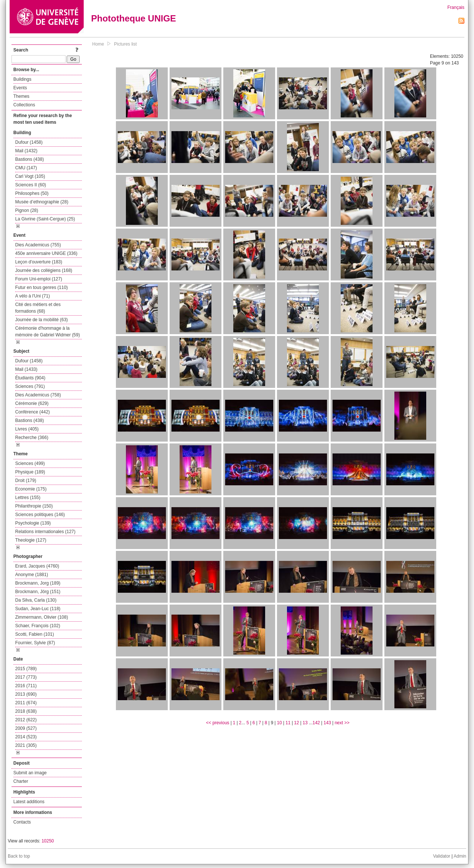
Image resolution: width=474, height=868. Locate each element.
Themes (21, 96)
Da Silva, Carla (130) (36, 600)
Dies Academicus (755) (38, 245)
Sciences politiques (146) (40, 515)
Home (98, 44)
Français (456, 7)
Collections (24, 105)
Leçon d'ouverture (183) (39, 262)
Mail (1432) (26, 151)
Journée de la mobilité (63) (41, 320)
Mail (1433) (26, 369)
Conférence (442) (32, 412)
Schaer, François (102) (38, 626)
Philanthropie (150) (34, 506)
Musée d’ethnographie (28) (42, 202)
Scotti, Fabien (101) (35, 634)
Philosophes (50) (32, 193)
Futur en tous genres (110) (41, 287)
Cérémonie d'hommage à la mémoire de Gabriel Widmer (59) (48, 332)
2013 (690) (26, 694)
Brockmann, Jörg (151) (38, 592)
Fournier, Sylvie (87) (35, 643)
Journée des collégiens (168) (44, 270)
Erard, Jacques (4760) (37, 566)
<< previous (218, 723)
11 (288, 723)
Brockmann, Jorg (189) (38, 583)
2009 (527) (26, 728)
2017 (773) (26, 677)
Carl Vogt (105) (30, 176)
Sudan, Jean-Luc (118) (38, 609)
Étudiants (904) (30, 378)
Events (20, 88)
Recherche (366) (32, 438)
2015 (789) (26, 669)
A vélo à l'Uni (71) (33, 296)
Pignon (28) (27, 210)
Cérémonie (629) (32, 403)
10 (279, 723)
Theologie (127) (31, 540)
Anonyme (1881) (32, 575)
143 (327, 723)
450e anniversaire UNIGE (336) (46, 253)
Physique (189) (30, 472)
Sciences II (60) (31, 185)
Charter (21, 781)
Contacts (22, 822)
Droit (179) (26, 480)
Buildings (22, 79)
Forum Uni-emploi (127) (39, 279)
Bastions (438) (29, 159)
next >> (342, 723)
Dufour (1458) (29, 142)
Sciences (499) (30, 463)
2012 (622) (26, 720)
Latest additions (29, 802)
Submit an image (30, 773)
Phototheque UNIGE (133, 18)
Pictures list (125, 44)
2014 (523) (26, 737)
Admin (460, 856)
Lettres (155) (28, 498)
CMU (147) (26, 168)
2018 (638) (26, 711)
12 (296, 723)
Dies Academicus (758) (38, 395)
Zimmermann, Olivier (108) (42, 617)
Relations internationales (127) (45, 532)
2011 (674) (26, 703)
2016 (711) (26, 686)
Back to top (19, 856)
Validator (441, 856)
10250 (48, 841)
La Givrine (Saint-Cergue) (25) (45, 219)
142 (316, 723)
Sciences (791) (30, 386)
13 (305, 723)
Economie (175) (31, 489)
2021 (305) (26, 745)
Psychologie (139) (33, 523)
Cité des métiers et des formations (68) (38, 308)
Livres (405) (27, 429)
